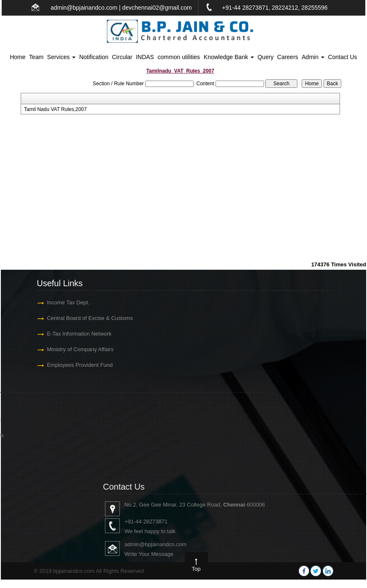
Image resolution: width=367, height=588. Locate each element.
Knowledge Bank (229, 57)
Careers (288, 57)
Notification (94, 57)
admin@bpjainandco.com (84, 8)
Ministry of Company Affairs (74, 349)
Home (18, 57)
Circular (122, 57)
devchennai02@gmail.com (157, 8)
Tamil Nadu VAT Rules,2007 (55, 109)
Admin (313, 57)
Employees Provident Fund (73, 365)
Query (265, 57)
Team (36, 57)
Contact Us (342, 57)
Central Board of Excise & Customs (84, 318)
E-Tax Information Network (73, 334)
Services (62, 57)
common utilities (179, 57)
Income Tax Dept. (62, 302)
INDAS (145, 57)
